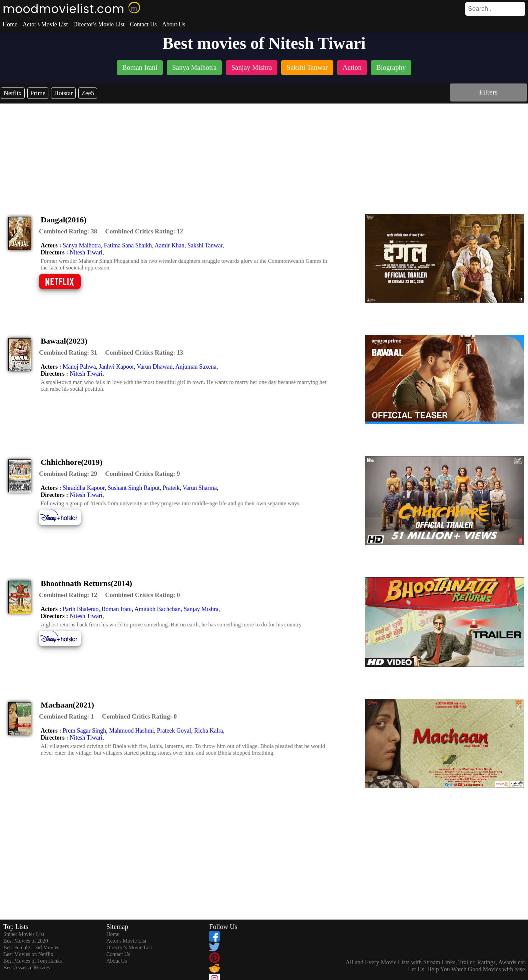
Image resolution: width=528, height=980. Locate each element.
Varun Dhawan (155, 367)
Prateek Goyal (174, 731)
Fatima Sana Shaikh (128, 245)
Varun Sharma (199, 488)
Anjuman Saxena (196, 367)
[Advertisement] (264, 154)
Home (10, 24)
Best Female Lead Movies (31, 947)
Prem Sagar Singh (84, 731)
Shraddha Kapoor (84, 488)
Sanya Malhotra (82, 245)
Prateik (171, 488)
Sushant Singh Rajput (134, 488)
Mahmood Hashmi (132, 731)
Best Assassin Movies (27, 967)
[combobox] (480, 9)
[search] (495, 9)
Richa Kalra (208, 731)
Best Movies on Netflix (28, 954)
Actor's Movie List (45, 24)
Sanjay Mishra (201, 609)
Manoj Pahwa (79, 367)
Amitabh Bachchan (157, 609)
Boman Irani (116, 609)
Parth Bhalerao (81, 609)
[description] (68, 231)
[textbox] (480, 9)
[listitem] (140, 68)
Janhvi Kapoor (116, 367)
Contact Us (143, 24)
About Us (174, 24)
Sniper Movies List (24, 934)
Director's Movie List (99, 24)
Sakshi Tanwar (205, 245)
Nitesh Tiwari (86, 252)
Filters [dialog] (488, 92)
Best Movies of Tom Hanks (33, 961)
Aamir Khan (169, 245)
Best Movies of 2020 (26, 941)
